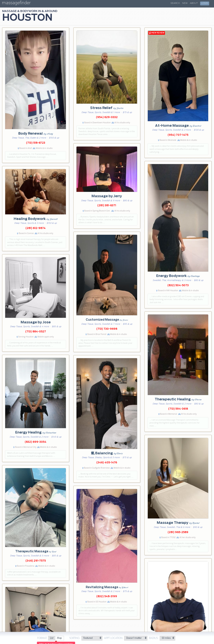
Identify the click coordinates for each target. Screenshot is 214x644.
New (185, 3)
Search (175, 3)
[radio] (52, 638)
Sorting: (75, 638)
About (194, 3)
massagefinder (16, 4)
